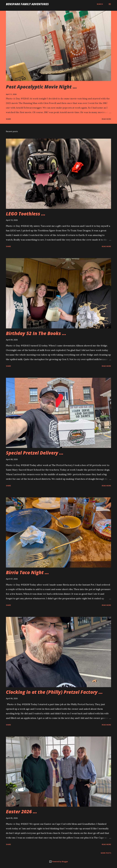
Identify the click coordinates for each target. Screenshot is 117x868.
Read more (106, 119)
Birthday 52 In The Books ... (36, 333)
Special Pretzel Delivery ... (35, 453)
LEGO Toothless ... (26, 214)
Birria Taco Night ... (27, 572)
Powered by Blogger (58, 862)
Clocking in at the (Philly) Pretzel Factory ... (54, 692)
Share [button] (8, 119)
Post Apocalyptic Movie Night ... (41, 87)
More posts (106, 853)
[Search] (100, 4)
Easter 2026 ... (21, 812)
